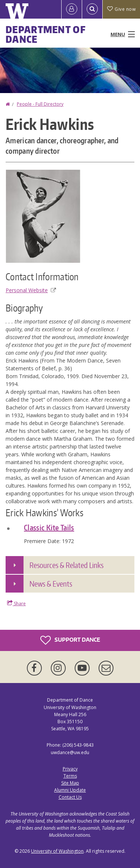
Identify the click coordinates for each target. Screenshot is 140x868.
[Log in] (72, 9)
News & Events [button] (51, 584)
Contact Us (70, 797)
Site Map (70, 783)
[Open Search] (92, 9)
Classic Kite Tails (49, 527)
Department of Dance (46, 34)
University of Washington (57, 851)
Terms (70, 776)
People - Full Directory (40, 104)
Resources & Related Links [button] (66, 565)
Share (16, 603)
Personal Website (31, 290)
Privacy (70, 769)
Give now (121, 9)
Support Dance (70, 640)
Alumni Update (70, 790)
